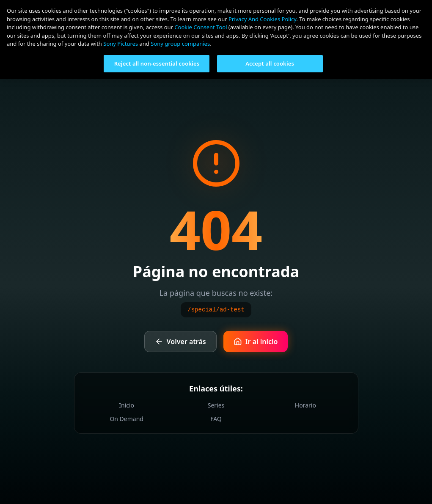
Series (216, 405)
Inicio (127, 405)
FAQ (216, 419)
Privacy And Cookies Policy (262, 19)
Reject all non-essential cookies (157, 63)
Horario (305, 405)
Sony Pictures (121, 44)
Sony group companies (180, 44)
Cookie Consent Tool (201, 27)
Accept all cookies (270, 63)
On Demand (127, 419)
